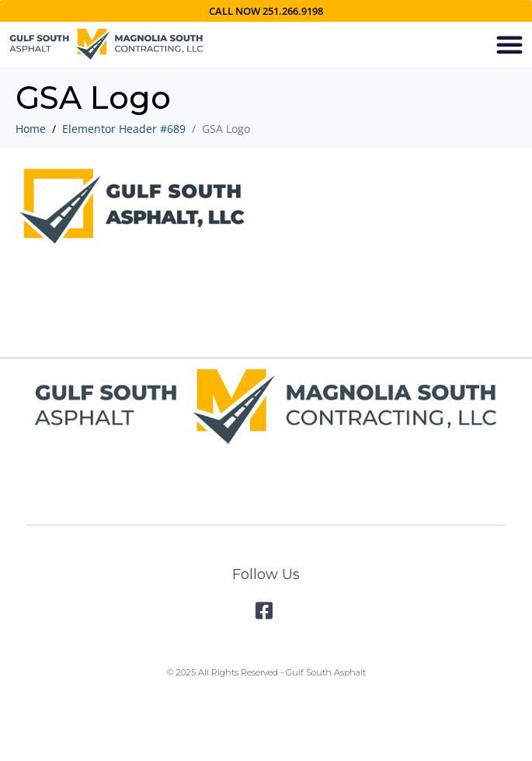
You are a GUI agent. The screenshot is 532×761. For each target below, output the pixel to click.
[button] (509, 44)
